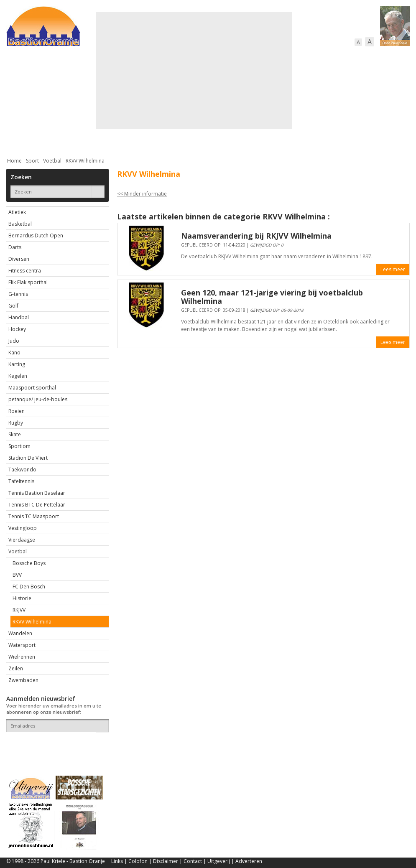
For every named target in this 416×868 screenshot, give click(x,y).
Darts (15, 247)
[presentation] (55, 746)
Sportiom (19, 446)
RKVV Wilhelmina (85, 161)
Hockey (17, 329)
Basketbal (20, 224)
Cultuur (170, 139)
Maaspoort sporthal (32, 388)
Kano (14, 353)
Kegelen (18, 376)
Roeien (17, 411)
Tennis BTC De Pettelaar (37, 505)
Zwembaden (23, 680)
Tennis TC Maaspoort (34, 516)
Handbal (19, 317)
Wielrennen (22, 657)
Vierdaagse (22, 540)
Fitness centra (25, 271)
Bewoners (133, 139)
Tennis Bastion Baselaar (37, 493)
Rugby (16, 423)
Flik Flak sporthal (28, 282)
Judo (14, 341)
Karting (17, 364)
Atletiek (17, 212)
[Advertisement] (191, 70)
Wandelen (20, 633)
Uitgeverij (219, 861)
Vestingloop (23, 528)
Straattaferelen (346, 139)
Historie (22, 598)
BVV (17, 575)
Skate (15, 434)
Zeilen (16, 668)
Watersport (22, 645)
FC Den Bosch (29, 587)
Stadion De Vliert (28, 458)
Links (117, 861)
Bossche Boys (29, 563)
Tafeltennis (21, 481)
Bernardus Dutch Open (36, 235)
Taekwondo (22, 470)
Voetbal (52, 161)
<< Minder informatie (142, 194)
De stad (51, 139)
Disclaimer (166, 861)
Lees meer (393, 269)
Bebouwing (91, 139)
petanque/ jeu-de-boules (38, 399)
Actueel (17, 139)
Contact (193, 861)
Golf (13, 306)
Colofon (138, 861)
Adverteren (249, 861)
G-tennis (18, 294)
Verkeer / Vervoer (257, 139)
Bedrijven (207, 139)
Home (14, 161)
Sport (302, 139)
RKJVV (19, 610)
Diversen (19, 259)
